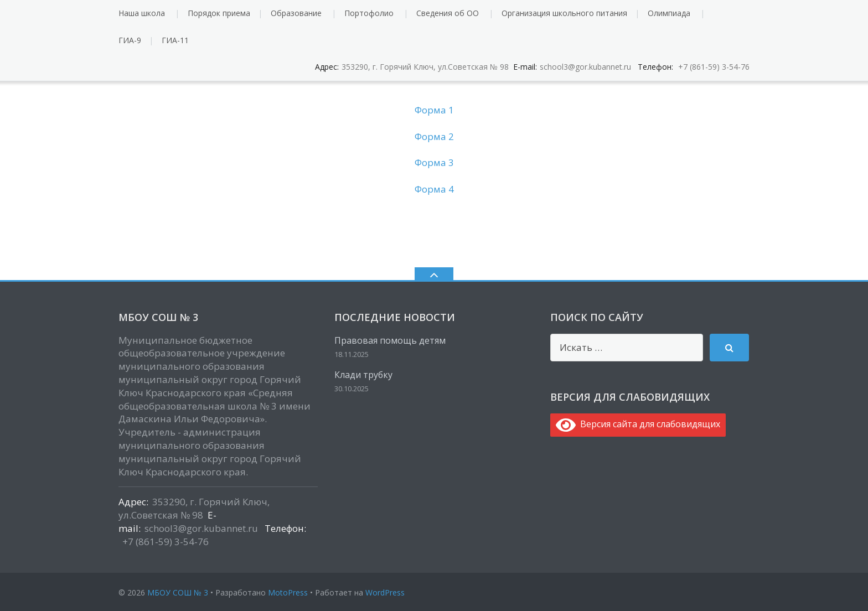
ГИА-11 (175, 40)
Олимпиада (669, 13)
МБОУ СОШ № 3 (178, 592)
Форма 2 (434, 136)
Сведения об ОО (448, 13)
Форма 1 (434, 110)
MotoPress (288, 592)
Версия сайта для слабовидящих (638, 424)
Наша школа (142, 13)
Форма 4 (434, 189)
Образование (296, 13)
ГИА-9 (130, 40)
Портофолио (369, 13)
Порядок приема (219, 13)
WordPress (385, 592)
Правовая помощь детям (390, 340)
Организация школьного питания (564, 13)
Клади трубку (363, 375)
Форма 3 (434, 162)
